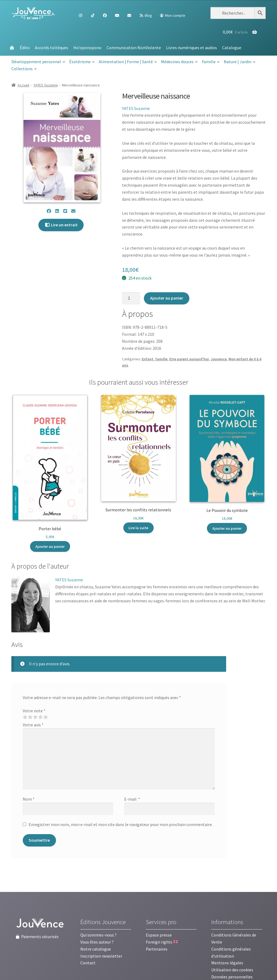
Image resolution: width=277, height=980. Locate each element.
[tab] (40, 566)
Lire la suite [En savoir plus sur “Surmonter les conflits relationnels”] (138, 528)
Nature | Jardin (240, 62)
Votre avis (33, 725)
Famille (211, 62)
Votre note (34, 711)
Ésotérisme (82, 62)
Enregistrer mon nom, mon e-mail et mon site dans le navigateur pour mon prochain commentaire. (121, 824)
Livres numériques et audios (192, 48)
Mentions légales (227, 963)
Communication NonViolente (134, 48)
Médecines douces (179, 62)
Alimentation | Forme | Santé (128, 62)
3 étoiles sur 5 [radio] (35, 717)
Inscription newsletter (101, 956)
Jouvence (219, 359)
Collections (24, 69)
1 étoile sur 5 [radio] (25, 717)
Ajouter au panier (167, 298)
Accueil (23, 85)
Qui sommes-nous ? (98, 935)
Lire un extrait (61, 225)
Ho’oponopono (87, 48)
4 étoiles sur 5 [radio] (40, 717)
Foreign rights (162, 942)
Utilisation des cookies (232, 970)
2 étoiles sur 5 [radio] (30, 717)
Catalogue (232, 48)
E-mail (132, 799)
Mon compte (172, 15)
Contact (88, 963)
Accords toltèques (52, 48)
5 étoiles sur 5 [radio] (45, 717)
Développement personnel (38, 62)
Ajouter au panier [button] (50, 546)
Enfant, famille (155, 359)
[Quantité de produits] (131, 298)
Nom (29, 799)
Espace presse (159, 935)
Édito (25, 48)
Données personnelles (232, 977)
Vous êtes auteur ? (97, 942)
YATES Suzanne (46, 85)
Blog (146, 15)
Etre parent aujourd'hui (189, 359)
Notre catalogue (96, 949)
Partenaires (157, 949)
